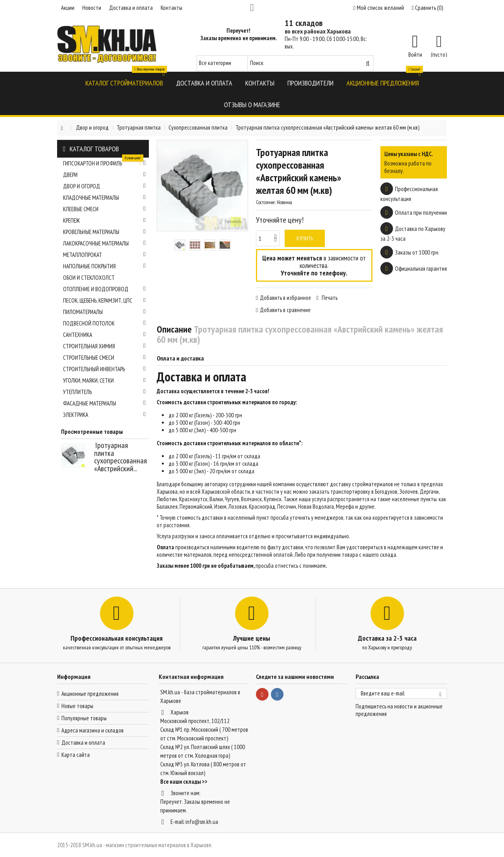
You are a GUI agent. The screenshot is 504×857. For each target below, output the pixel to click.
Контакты (171, 8)
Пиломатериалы (104, 312)
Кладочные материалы (104, 198)
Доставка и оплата (131, 8)
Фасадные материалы (104, 403)
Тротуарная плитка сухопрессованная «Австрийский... (120, 457)
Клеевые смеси (104, 209)
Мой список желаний (378, 8)
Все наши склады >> (184, 782)
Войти (415, 54)
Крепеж (104, 220)
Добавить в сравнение (285, 310)
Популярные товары (84, 718)
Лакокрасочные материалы (104, 243)
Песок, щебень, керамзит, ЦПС (104, 300)
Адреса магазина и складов (93, 730)
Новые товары (77, 706)
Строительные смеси (104, 358)
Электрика (104, 415)
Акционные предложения (90, 694)
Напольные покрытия (104, 266)
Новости (92, 8)
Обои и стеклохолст (89, 278)
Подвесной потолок (104, 323)
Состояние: (266, 202)
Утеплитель (104, 392)
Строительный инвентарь (104, 369)
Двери (104, 175)
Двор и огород (104, 186)
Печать (329, 298)
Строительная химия (104, 346)
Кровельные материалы (104, 232)
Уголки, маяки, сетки (104, 380)
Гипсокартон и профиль (104, 162)
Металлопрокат (104, 255)
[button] (124, 83)
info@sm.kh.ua (202, 822)
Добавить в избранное (285, 298)
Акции (68, 8)
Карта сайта (76, 755)
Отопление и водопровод (104, 289)
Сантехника (104, 335)
